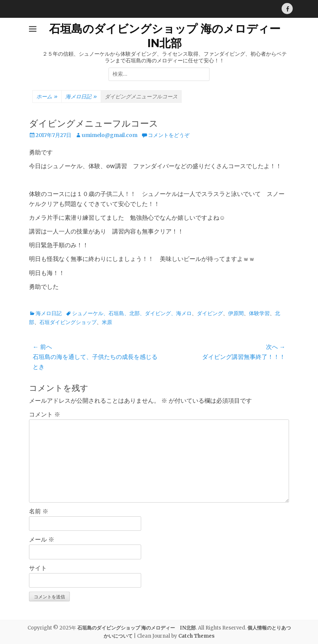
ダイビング (210, 313)
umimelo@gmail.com (110, 135)
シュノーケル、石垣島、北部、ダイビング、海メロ (132, 313)
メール (42, 539)
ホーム (47, 97)
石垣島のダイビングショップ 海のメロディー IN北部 (137, 628)
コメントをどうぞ (169, 135)
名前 (39, 511)
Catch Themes (197, 636)
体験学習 (259, 313)
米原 (107, 322)
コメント (45, 414)
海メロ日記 (81, 97)
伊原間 (236, 313)
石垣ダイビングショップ (68, 322)
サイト (38, 568)
